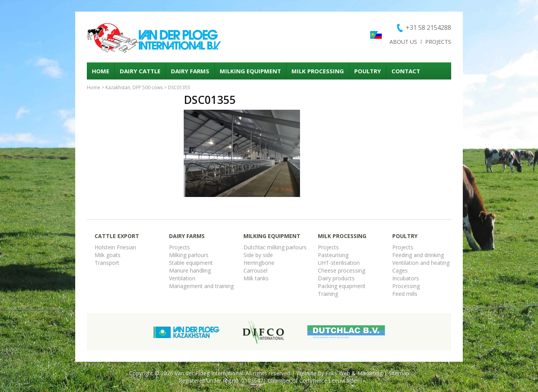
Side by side (258, 255)
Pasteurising (333, 255)
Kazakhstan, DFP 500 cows (134, 87)
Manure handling (190, 270)
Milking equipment (250, 71)
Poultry (368, 71)
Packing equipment (342, 286)
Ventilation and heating (421, 263)
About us (403, 42)
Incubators (406, 278)
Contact (406, 71)
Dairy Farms (190, 71)
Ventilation (182, 278)
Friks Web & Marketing (354, 373)
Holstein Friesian (115, 247)
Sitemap (399, 373)
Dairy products (336, 278)
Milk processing (318, 71)
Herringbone (259, 263)
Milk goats (108, 255)
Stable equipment (191, 263)
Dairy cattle (140, 71)
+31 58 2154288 (429, 28)
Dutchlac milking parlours (275, 247)
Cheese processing (341, 270)
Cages (400, 270)
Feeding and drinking (418, 255)
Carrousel (255, 270)
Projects (438, 42)
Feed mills (405, 294)
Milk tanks (256, 278)
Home (101, 71)
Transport (107, 263)
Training (328, 294)
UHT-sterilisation (339, 263)
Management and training (201, 286)
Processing (406, 286)
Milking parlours (189, 255)
